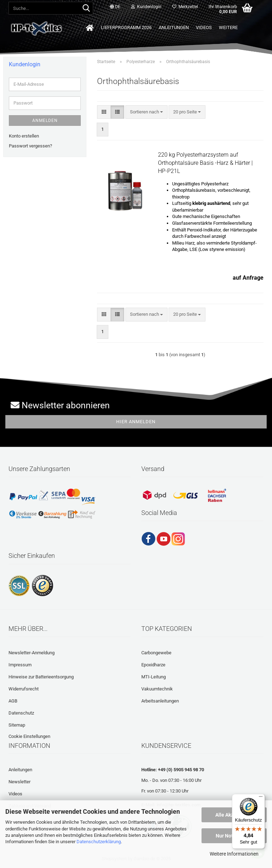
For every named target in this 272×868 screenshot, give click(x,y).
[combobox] (146, 112)
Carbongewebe (156, 653)
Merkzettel (185, 7)
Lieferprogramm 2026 (126, 27)
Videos (204, 27)
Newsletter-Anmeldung (32, 653)
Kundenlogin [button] (146, 7)
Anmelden (45, 121)
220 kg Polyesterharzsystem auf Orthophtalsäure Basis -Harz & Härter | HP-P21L (205, 163)
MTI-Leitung (154, 677)
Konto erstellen (24, 136)
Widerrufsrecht (24, 689)
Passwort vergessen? (30, 146)
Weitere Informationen (234, 854)
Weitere (228, 27)
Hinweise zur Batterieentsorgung (41, 677)
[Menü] (261, 798)
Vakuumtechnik (157, 689)
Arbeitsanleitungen (160, 701)
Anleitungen (174, 27)
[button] (115, 7)
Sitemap (17, 725)
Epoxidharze (153, 665)
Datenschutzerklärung (99, 842)
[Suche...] (86, 9)
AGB (13, 701)
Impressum (20, 665)
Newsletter (19, 782)
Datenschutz (21, 713)
